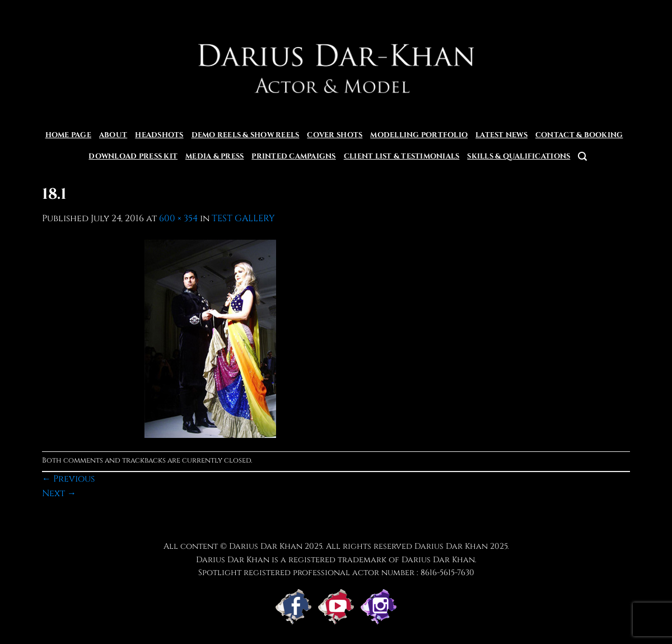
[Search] (582, 157)
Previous (68, 479)
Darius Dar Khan (451, 546)
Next (59, 493)
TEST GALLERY (243, 218)
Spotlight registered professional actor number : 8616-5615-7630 (336, 573)
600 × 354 (178, 218)
